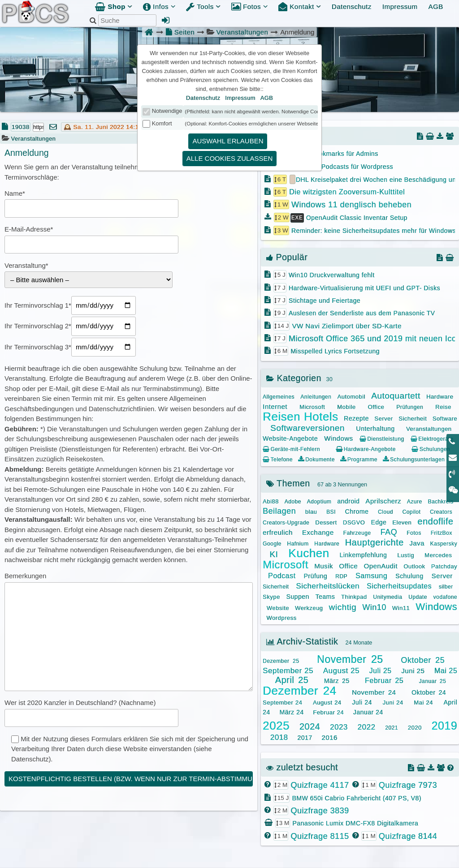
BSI (331, 511)
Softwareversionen (307, 427)
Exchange (318, 531)
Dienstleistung (382, 438)
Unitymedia (388, 596)
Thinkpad (354, 596)
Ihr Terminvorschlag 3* (38, 347)
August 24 (327, 702)
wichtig (342, 606)
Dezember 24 (299, 690)
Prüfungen (410, 406)
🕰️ (68, 127)
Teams (325, 596)
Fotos (249, 6)
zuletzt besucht (302, 766)
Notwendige (167, 111)
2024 (310, 726)
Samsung (371, 575)
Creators (441, 511)
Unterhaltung (375, 428)
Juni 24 (393, 702)
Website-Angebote (290, 438)
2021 (392, 727)
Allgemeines (279, 396)
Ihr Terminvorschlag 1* (38, 305)
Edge (379, 521)
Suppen (297, 596)
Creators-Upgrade (286, 522)
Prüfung (315, 575)
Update (418, 596)
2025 (276, 725)
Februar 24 (328, 711)
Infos (159, 6)
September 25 (288, 670)
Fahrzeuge (357, 532)
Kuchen (309, 552)
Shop (114, 6)
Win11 (401, 607)
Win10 (374, 606)
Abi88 (271, 501)
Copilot (411, 511)
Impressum (400, 6)
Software (445, 418)
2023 (339, 726)
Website (278, 607)
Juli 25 (381, 670)
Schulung (409, 575)
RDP (341, 576)
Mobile (346, 406)
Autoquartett (396, 395)
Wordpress (281, 617)
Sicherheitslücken (328, 585)
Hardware (440, 396)
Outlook (414, 565)
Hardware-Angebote (366, 448)
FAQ (389, 531)
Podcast (282, 575)
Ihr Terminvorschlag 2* (38, 326)
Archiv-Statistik (302, 640)
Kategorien (294, 377)
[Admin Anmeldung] (166, 20)
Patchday (444, 565)
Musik (324, 565)
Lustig (406, 554)
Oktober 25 (423, 659)
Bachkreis (440, 501)
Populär (287, 256)
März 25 (337, 680)
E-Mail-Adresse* (29, 229)
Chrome (357, 511)
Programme (359, 459)
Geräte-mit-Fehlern (291, 448)
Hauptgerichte (375, 541)
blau (311, 511)
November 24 (374, 691)
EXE (297, 217)
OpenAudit (380, 565)
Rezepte (356, 417)
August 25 (341, 670)
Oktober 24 (429, 692)
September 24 (282, 702)
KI (274, 553)
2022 (367, 726)
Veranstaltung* (26, 265)
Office (376, 406)
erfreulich (278, 531)
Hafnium (298, 543)
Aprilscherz (383, 500)
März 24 (291, 711)
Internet (275, 406)
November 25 (350, 658)
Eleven (402, 522)
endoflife (435, 520)
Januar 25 (433, 680)
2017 (305, 737)
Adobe (293, 501)
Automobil (351, 396)
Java (417, 542)
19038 (21, 127)
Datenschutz (352, 6)
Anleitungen (316, 396)
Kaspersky (444, 543)
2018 (279, 737)
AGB (435, 6)
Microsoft (312, 406)
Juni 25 (413, 670)
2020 (415, 727)
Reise (443, 406)
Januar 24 (368, 711)
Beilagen (279, 510)
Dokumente (316, 459)
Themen (288, 482)
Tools (203, 6)
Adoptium (319, 501)
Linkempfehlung (363, 554)
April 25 (292, 679)
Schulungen (431, 448)
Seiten (180, 32)
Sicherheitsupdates (399, 585)
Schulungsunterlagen (414, 459)
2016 (329, 737)
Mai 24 (423, 702)
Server (383, 418)
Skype (271, 596)
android (348, 500)
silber (446, 586)
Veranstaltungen (242, 32)
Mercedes (438, 554)
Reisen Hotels (300, 416)
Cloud (385, 511)
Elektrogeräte (432, 438)
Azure (415, 501)
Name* (15, 193)
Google (272, 543)
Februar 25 (384, 680)
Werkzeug (309, 607)
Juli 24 (362, 701)
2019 (444, 725)
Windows (338, 437)
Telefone (278, 459)
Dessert (326, 522)
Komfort (162, 123)
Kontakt (300, 6)
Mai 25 (446, 670)
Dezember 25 (281, 660)
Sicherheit (413, 418)
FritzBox (442, 532)
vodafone (445, 596)
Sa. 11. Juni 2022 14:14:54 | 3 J (119, 127)
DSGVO (354, 522)
